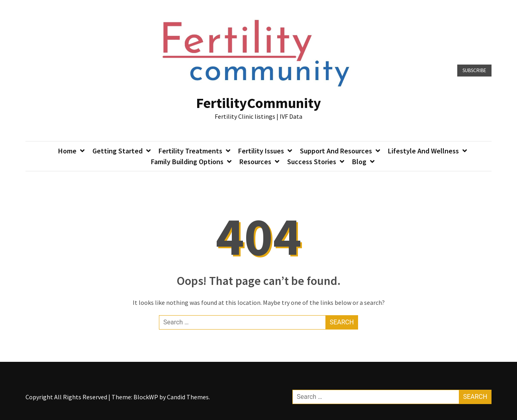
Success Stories (312, 162)
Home (67, 151)
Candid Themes (188, 397)
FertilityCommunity (258, 103)
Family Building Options (187, 162)
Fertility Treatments (190, 151)
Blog (359, 162)
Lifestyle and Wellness (423, 151)
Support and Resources (336, 151)
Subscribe (474, 70)
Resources (255, 162)
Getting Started (117, 151)
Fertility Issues (261, 151)
